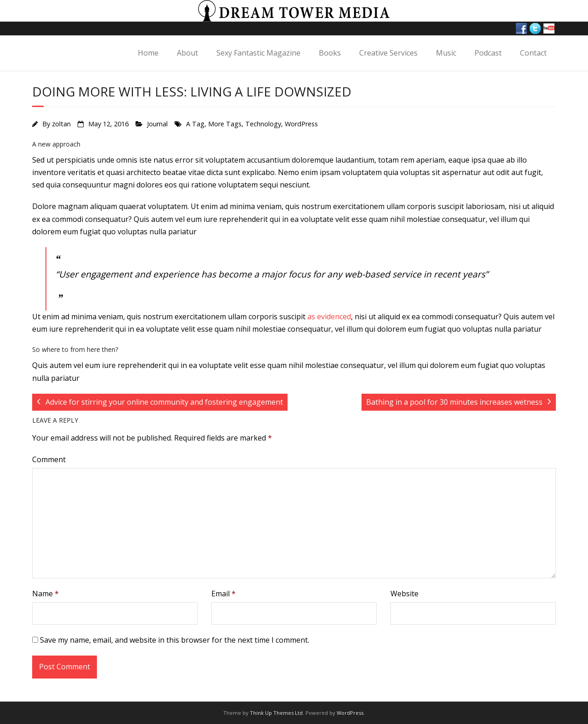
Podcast (488, 53)
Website (404, 594)
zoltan (61, 124)
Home (148, 53)
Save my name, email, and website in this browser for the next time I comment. (175, 640)
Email (223, 594)
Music (446, 53)
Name (45, 594)
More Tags (225, 124)
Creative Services (388, 53)
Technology (263, 124)
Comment (49, 459)
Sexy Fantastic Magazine (258, 53)
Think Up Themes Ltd (276, 713)
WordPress (301, 124)
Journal (157, 124)
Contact (533, 53)
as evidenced (329, 317)
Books (330, 53)
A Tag (195, 124)
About (187, 53)
